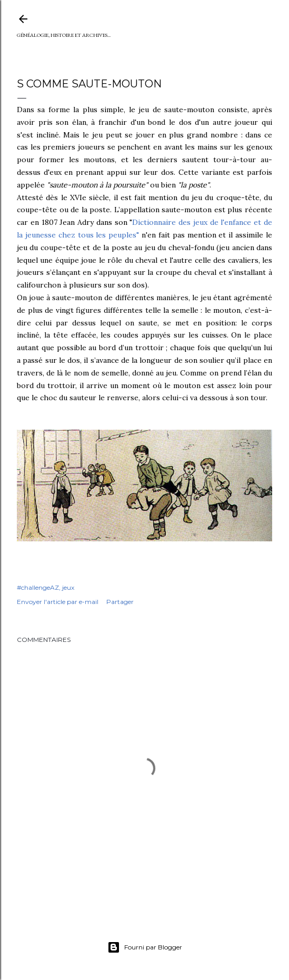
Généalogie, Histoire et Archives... (64, 35)
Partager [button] (120, 602)
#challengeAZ (38, 587)
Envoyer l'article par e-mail (58, 602)
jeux (68, 587)
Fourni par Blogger (145, 947)
